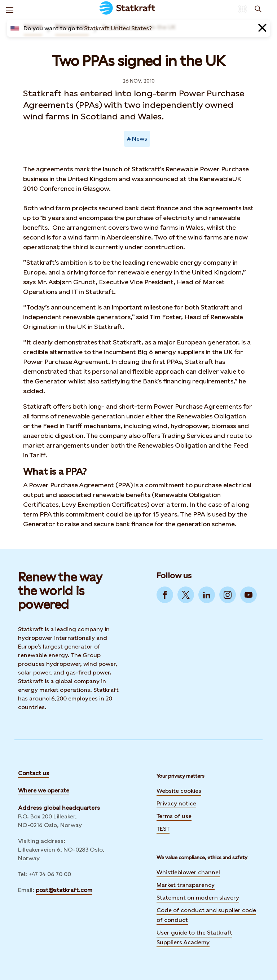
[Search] (258, 9)
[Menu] (10, 9)
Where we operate (44, 790)
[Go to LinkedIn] (207, 595)
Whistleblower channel (188, 872)
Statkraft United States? (118, 28)
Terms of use (174, 816)
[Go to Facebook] (165, 595)
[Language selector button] (242, 9)
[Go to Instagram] (228, 595)
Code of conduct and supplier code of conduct (206, 915)
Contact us (34, 773)
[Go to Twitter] (186, 595)
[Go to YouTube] (249, 595)
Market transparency (186, 885)
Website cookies (179, 791)
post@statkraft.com (64, 890)
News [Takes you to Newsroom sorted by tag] (140, 139)
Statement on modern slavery (198, 898)
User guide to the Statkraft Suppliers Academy (194, 937)
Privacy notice (176, 803)
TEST (163, 829)
